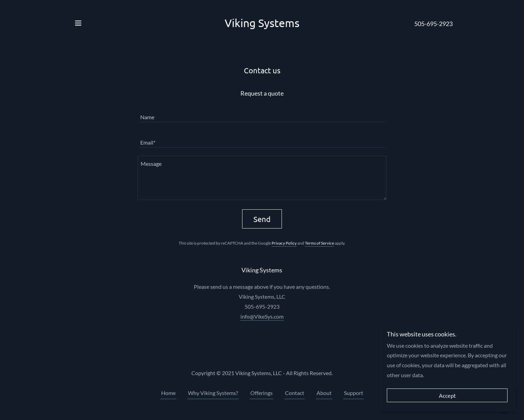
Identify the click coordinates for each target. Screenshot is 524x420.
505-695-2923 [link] (433, 24)
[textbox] (262, 114)
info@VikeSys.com (262, 316)
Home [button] (168, 393)
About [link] (324, 393)
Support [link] (354, 393)
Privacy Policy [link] (284, 243)
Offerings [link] (261, 393)
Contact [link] (295, 393)
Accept (447, 395)
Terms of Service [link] (319, 243)
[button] (78, 23)
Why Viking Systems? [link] (213, 393)
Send (262, 219)
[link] (262, 25)
